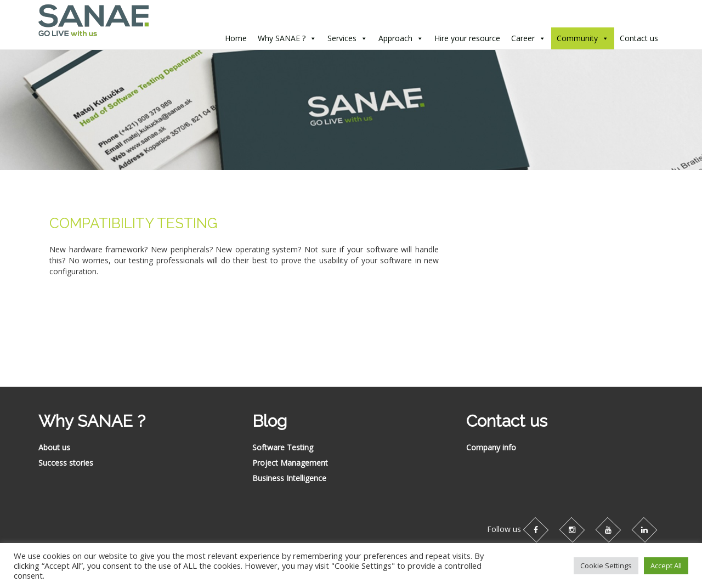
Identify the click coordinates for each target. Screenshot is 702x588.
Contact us (639, 38)
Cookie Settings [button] (606, 566)
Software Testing (283, 447)
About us (54, 447)
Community (577, 38)
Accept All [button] (666, 566)
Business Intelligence (289, 478)
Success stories (66, 463)
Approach (395, 38)
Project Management (290, 463)
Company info (491, 447)
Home (236, 38)
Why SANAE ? (282, 38)
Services (342, 38)
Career (523, 38)
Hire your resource (467, 38)
